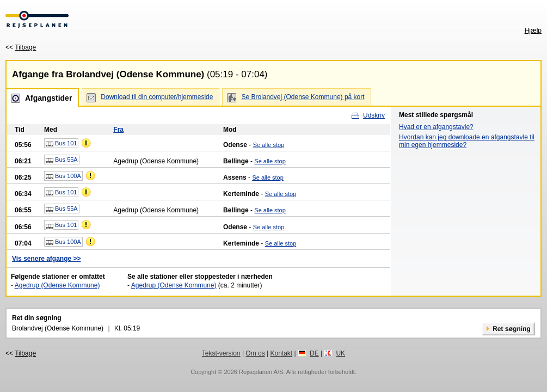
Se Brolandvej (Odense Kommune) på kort (303, 97)
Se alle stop (269, 145)
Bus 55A (62, 160)
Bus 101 (61, 144)
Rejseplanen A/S (261, 372)
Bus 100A (63, 176)
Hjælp (533, 30)
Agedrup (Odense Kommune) (57, 285)
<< (21, 47)
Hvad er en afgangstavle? (436, 127)
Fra (118, 130)
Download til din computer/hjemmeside (157, 97)
